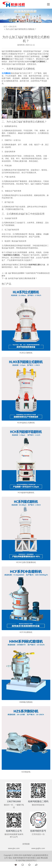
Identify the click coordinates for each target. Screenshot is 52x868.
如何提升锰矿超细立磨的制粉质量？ (23, 278)
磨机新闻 (13, 27)
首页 (5, 27)
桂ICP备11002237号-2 (27, 860)
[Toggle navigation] (48, 4)
